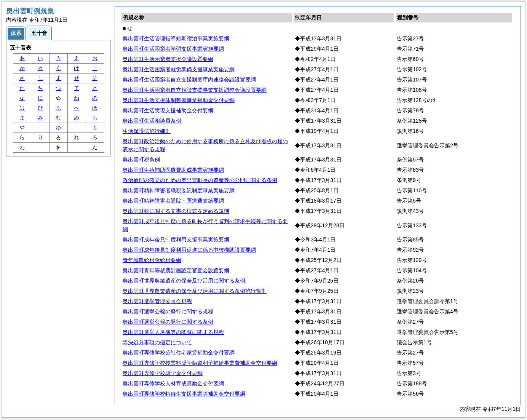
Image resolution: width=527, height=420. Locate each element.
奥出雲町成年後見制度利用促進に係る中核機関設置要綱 (189, 250)
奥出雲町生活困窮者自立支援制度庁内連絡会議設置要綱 (189, 80)
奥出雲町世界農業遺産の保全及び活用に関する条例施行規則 (195, 291)
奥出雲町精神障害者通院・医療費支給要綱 (173, 201)
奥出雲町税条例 (141, 160)
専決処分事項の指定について (157, 342)
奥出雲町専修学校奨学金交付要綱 (163, 373)
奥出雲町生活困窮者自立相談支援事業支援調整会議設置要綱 (195, 90)
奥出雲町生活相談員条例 (152, 121)
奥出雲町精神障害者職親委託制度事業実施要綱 (179, 190)
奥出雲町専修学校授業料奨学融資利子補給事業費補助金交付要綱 (200, 363)
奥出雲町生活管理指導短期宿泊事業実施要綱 (176, 38)
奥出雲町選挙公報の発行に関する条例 (168, 322)
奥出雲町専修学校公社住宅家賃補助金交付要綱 (179, 353)
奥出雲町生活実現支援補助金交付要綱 (168, 110)
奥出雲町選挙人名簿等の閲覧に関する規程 (173, 332)
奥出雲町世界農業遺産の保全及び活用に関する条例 (184, 281)
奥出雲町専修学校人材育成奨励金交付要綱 (173, 383)
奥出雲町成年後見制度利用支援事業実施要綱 (176, 240)
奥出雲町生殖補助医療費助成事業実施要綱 (173, 170)
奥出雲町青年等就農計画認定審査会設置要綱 (176, 270)
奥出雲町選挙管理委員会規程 (157, 301)
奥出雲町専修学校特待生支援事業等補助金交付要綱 (184, 394)
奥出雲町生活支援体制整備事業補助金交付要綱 (179, 100)
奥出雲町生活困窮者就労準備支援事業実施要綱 (179, 69)
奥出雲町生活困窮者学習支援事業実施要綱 (173, 49)
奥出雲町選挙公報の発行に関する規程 (168, 311)
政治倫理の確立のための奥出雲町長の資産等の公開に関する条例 (200, 180)
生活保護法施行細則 (147, 131)
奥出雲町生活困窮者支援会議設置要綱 (168, 59)
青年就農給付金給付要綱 (152, 260)
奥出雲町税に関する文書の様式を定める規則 (176, 211)
